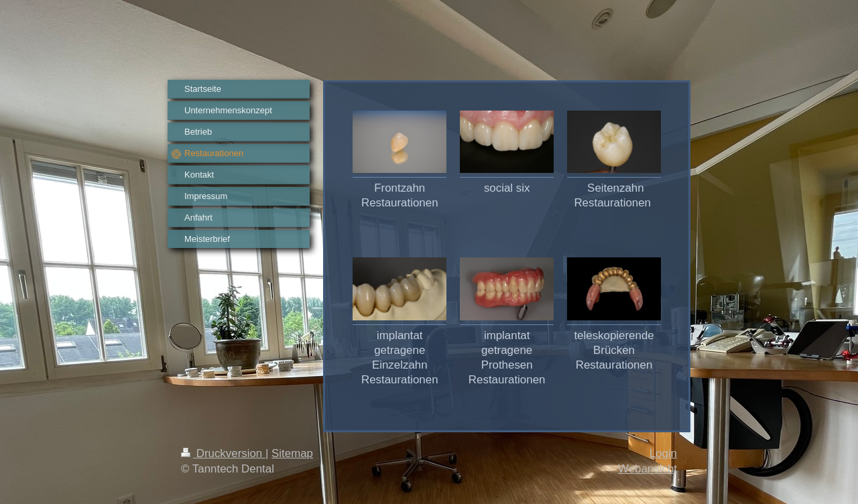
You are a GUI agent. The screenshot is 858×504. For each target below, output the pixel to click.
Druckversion (223, 453)
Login (663, 453)
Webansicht (648, 469)
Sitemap (292, 453)
